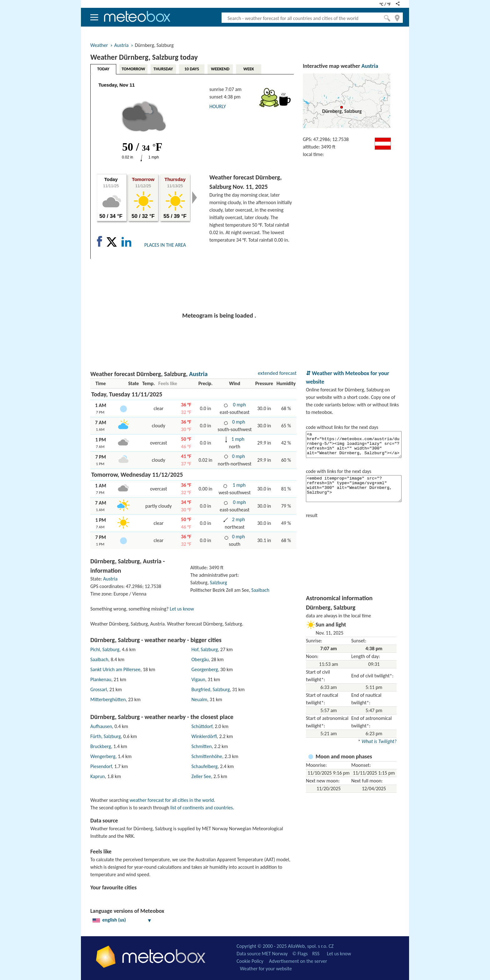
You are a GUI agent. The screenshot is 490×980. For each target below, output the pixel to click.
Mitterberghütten (108, 699)
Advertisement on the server (298, 961)
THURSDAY (163, 69)
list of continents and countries (202, 808)
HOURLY (218, 106)
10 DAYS (192, 69)
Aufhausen (101, 726)
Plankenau (101, 679)
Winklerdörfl (204, 736)
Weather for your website (266, 969)
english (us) (122, 920)
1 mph (237, 439)
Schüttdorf (202, 726)
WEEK (249, 69)
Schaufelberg (204, 766)
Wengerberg (103, 756)
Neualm (199, 699)
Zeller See (201, 776)
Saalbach (260, 590)
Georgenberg (205, 669)
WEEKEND (220, 69)
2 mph (238, 519)
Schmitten (201, 746)
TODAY (103, 69)
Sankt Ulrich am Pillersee (115, 669)
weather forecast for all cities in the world (172, 800)
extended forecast (277, 373)
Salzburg (219, 583)
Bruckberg (101, 746)
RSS (316, 954)
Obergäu (200, 659)
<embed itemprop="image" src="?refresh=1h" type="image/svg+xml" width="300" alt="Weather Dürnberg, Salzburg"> (354, 489)
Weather (99, 45)
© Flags (300, 954)
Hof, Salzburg (205, 649)
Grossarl (99, 689)
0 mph (239, 405)
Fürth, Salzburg (106, 736)
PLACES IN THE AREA (165, 245)
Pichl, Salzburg (105, 649)
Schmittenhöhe (207, 756)
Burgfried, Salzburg (210, 689)
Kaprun (98, 776)
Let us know (182, 609)
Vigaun (198, 679)
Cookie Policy (250, 961)
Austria (121, 45)
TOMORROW (133, 69)
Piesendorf (101, 766)
